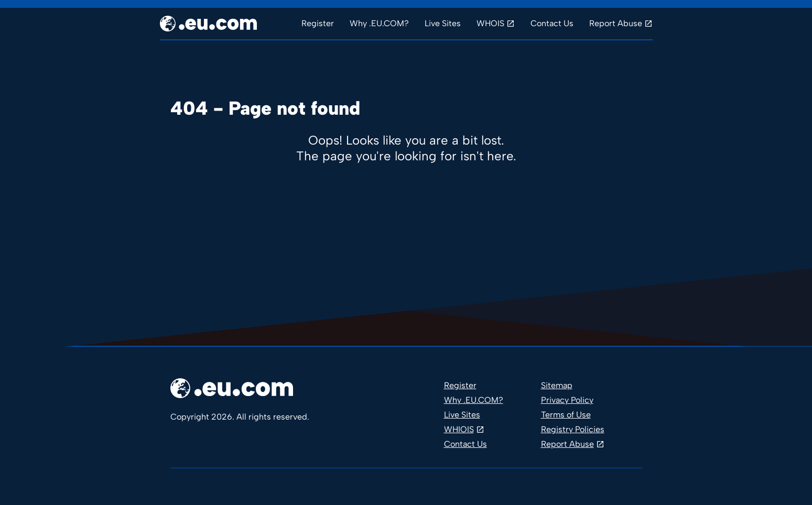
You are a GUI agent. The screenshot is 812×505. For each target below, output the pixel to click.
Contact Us (552, 23)
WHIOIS (459, 429)
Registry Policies (573, 429)
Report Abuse (616, 23)
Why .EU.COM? (379, 23)
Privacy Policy (567, 400)
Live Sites (443, 23)
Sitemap (557, 385)
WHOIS (490, 23)
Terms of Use (566, 415)
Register (318, 23)
